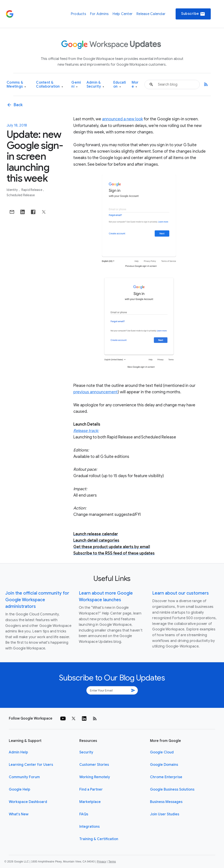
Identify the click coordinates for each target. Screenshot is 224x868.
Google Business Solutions (172, 789)
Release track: (86, 431)
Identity (13, 190)
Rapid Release (32, 190)
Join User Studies (165, 814)
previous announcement (96, 392)
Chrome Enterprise (166, 777)
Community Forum (24, 777)
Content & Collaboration (49, 85)
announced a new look (122, 119)
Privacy (102, 862)
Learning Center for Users (31, 765)
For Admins (99, 14)
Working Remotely (95, 777)
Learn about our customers (180, 593)
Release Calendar (151, 14)
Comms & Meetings (16, 85)
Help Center (122, 14)
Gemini (76, 85)
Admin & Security (95, 85)
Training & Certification (99, 839)
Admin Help (18, 752)
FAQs (84, 814)
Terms (112, 862)
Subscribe (193, 14)
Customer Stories (94, 765)
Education (120, 85)
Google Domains (164, 765)
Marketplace (90, 802)
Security (86, 752)
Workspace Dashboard (28, 802)
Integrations (89, 827)
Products (78, 14)
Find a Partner (91, 789)
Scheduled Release (21, 195)
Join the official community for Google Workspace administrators (37, 600)
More (135, 85)
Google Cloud (162, 752)
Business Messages (166, 802)
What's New (19, 814)
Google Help (20, 789)
